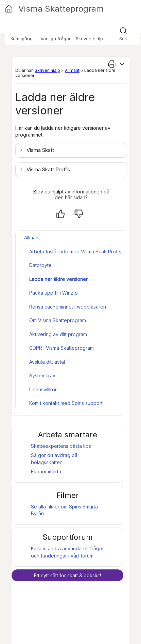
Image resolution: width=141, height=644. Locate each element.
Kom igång (22, 38)
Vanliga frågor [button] (56, 38)
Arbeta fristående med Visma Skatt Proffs (75, 252)
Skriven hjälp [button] (89, 38)
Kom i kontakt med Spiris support (66, 403)
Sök (123, 38)
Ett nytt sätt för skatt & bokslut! (67, 575)
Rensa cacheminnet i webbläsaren (68, 307)
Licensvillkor (43, 389)
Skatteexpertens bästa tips (61, 446)
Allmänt (72, 70)
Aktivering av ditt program (58, 334)
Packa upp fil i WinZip (54, 293)
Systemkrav (42, 375)
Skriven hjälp (47, 70)
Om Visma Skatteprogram (58, 320)
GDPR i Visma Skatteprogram (61, 348)
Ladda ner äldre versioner (58, 279)
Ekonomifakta (46, 472)
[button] (37, 150)
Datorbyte (40, 265)
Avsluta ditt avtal (47, 362)
